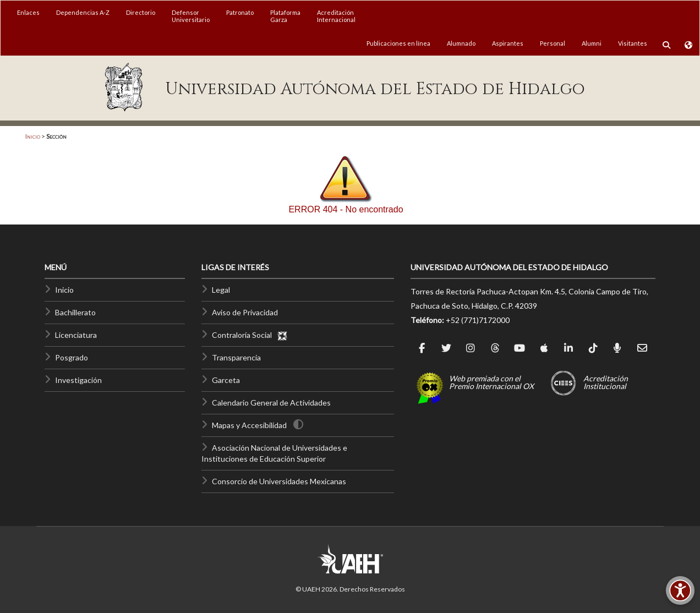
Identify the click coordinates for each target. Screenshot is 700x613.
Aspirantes (508, 43)
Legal (221, 290)
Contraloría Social (250, 335)
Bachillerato (75, 312)
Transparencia (236, 357)
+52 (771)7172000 (478, 320)
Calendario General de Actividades (271, 403)
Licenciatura (76, 335)
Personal (553, 43)
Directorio (141, 12)
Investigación (78, 380)
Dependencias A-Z (83, 12)
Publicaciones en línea (398, 43)
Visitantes (633, 43)
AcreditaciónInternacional (336, 16)
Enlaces (28, 12)
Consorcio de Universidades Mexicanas (279, 481)
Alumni (592, 43)
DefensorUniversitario (191, 16)
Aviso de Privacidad (245, 312)
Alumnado (461, 43)
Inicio (33, 136)
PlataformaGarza (285, 16)
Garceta (226, 380)
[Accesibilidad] (680, 590)
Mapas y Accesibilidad (249, 425)
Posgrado (72, 357)
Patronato (240, 12)
